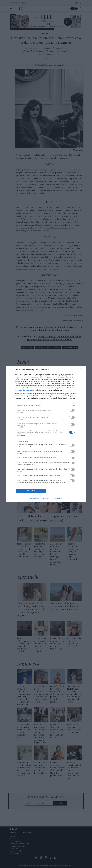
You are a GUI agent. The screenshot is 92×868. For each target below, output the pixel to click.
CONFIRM (31, 491)
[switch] (72, 410)
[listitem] (46, 406)
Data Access (46, 498)
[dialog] (46, 434)
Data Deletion (34, 498)
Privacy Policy (58, 498)
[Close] (82, 370)
